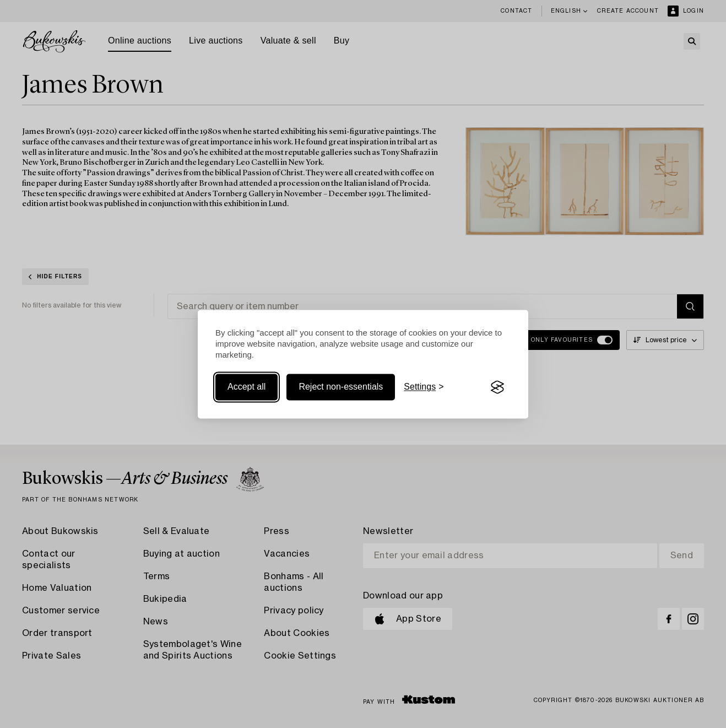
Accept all (246, 387)
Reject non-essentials (341, 387)
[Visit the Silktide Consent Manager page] (497, 387)
